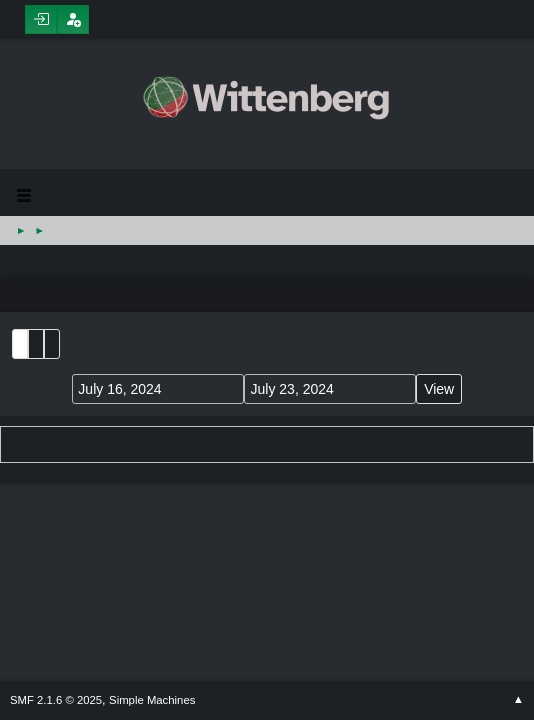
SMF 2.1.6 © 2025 (56, 700)
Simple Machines (152, 700)
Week (52, 344)
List (20, 344)
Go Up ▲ (518, 700)
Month (36, 344)
